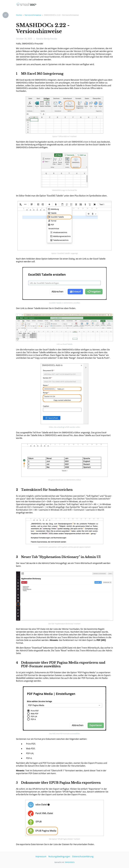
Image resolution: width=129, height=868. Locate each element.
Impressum (41, 856)
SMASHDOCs (70, 862)
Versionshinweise (33, 15)
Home (19, 15)
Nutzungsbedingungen (59, 856)
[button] (6, 15)
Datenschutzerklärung (83, 856)
